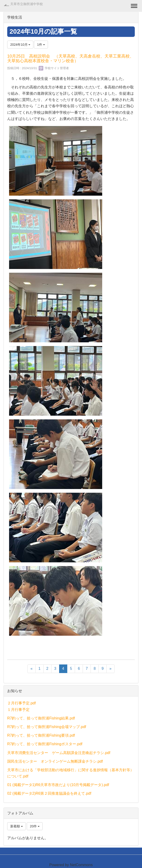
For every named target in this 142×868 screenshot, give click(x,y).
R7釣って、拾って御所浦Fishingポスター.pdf (45, 744)
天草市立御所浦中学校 (27, 4)
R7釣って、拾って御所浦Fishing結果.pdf (41, 718)
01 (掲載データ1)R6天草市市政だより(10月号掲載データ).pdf (58, 785)
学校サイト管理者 (54, 68)
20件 (35, 826)
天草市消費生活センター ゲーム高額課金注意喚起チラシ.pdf (59, 753)
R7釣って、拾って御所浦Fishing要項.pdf (41, 735)
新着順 (17, 826)
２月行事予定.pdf (22, 703)
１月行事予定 (18, 710)
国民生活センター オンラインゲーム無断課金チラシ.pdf (55, 761)
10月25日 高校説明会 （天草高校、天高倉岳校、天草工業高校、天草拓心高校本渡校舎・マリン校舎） (71, 58)
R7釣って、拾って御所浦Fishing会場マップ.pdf (47, 727)
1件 (41, 45)
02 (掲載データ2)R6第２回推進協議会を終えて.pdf (49, 793)
